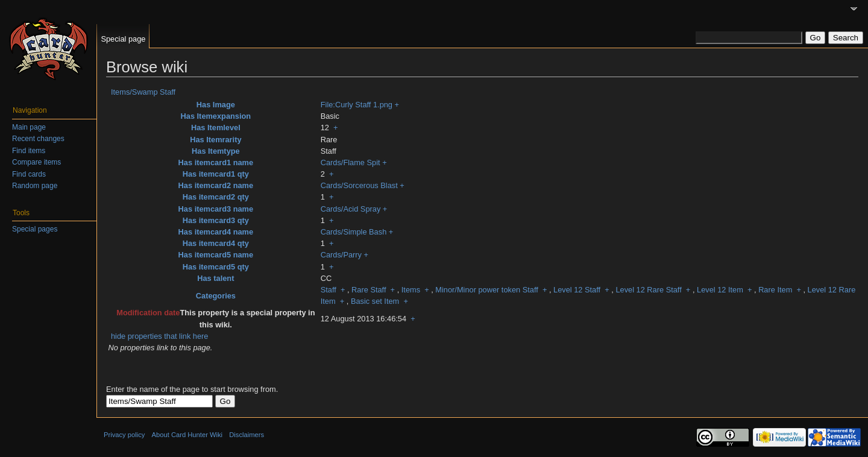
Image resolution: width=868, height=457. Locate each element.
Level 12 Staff (577, 290)
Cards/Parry (341, 255)
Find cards (29, 174)
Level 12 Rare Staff (648, 290)
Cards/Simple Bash (354, 232)
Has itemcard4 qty (216, 243)
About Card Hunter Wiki (187, 435)
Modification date (148, 313)
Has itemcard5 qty (216, 267)
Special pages (35, 229)
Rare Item (775, 290)
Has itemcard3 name (216, 209)
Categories (216, 296)
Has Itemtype (216, 151)
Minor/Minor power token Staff (486, 290)
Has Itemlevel (216, 128)
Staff (329, 290)
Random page (35, 186)
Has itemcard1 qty (216, 174)
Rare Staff (369, 290)
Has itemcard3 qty (216, 220)
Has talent (215, 278)
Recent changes (38, 139)
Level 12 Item (720, 290)
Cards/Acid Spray (351, 209)
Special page (123, 39)
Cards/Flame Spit (351, 162)
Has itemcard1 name (216, 162)
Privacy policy (124, 435)
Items (411, 290)
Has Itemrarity (215, 140)
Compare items (36, 162)
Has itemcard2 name (216, 185)
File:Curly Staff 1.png (357, 105)
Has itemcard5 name (216, 255)
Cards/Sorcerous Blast (359, 185)
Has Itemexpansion (216, 116)
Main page (29, 127)
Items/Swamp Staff (143, 92)
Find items (29, 151)
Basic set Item (375, 301)
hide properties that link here (159, 336)
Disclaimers (247, 435)
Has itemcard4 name (216, 232)
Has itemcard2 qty (216, 197)
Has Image (216, 105)
